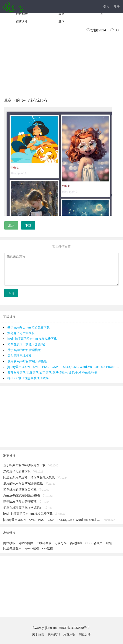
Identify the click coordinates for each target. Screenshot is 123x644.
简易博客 (76, 543)
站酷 (109, 543)
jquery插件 (26, 543)
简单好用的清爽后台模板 (20, 489)
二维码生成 (44, 543)
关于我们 (38, 634)
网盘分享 (85, 634)
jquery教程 (32, 548)
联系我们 (54, 634)
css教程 (48, 548)
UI (101, 14)
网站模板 (9, 543)
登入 (106, 6)
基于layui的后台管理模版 (24, 350)
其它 (61, 22)
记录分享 (61, 543)
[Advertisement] (61, 64)
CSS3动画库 (94, 543)
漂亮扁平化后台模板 (21, 333)
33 (113, 30)
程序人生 (22, 22)
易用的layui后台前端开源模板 (27, 361)
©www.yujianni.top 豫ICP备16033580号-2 (61, 628)
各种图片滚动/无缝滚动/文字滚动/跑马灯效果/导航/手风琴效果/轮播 (52, 372)
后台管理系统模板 (19, 356)
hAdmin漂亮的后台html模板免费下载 (32, 339)
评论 (11, 293)
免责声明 (69, 634)
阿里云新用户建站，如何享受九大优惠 (29, 477)
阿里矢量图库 (12, 548)
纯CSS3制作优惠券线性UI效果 (28, 378)
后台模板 (22, 14)
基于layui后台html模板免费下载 (28, 327)
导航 (61, 14)
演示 (11, 225)
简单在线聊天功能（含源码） (27, 344)
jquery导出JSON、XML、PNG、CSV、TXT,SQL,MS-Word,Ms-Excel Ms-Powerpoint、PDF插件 (53, 520)
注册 (117, 6)
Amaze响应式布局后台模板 (22, 495)
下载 (28, 225)
